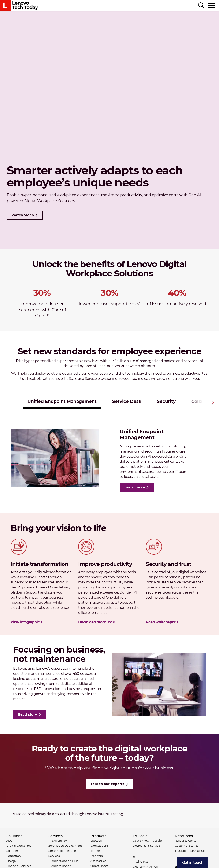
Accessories (98, 861)
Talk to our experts (107, 784)
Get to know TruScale (147, 841)
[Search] (201, 5)
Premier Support (60, 866)
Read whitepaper (161, 622)
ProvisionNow (58, 841)
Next (213, 403)
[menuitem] (193, 863)
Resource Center (186, 841)
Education (14, 856)
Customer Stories (187, 846)
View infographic (25, 622)
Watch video (23, 215)
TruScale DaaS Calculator (192, 851)
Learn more (135, 487)
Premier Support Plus (63, 861)
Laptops (96, 841)
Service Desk (127, 401)
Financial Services (19, 866)
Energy (11, 861)
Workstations (99, 846)
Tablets (95, 851)
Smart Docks (99, 866)
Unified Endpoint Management (62, 401)
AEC (9, 841)
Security (166, 401)
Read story (27, 715)
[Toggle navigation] (212, 5)
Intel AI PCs (140, 861)
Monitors (96, 856)
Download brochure (95, 622)
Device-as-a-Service (146, 846)
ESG (178, 856)
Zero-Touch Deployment (65, 846)
